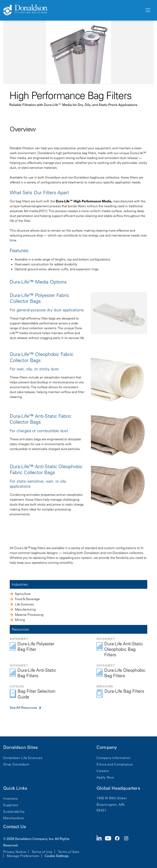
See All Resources (23, 708)
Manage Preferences (23, 856)
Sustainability (14, 811)
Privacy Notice (15, 852)
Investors (11, 798)
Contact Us (15, 827)
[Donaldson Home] (72, 10)
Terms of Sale (69, 852)
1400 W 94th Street (112, 798)
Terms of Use (42, 852)
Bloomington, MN (111, 805)
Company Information (113, 758)
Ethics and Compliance (115, 764)
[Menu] (147, 10)
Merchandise (13, 818)
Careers (103, 771)
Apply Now (105, 777)
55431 (102, 810)
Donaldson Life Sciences (23, 758)
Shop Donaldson (16, 764)
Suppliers (11, 805)
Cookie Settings (57, 856)
